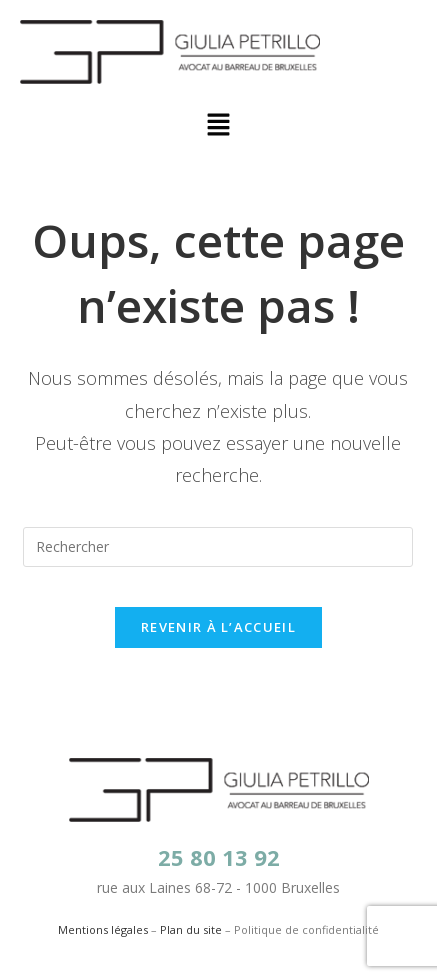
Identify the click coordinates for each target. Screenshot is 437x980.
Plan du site (191, 929)
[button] (218, 125)
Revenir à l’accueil (218, 627)
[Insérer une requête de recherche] (218, 547)
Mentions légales (103, 929)
